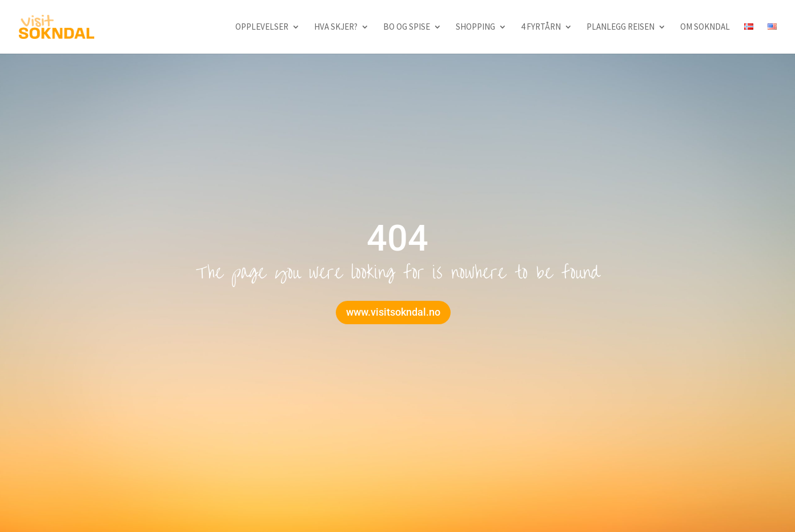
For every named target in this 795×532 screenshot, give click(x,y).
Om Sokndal (705, 27)
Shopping (475, 27)
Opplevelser (262, 27)
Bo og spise (407, 27)
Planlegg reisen (621, 27)
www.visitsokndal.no (393, 312)
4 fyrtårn (541, 27)
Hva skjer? (336, 27)
